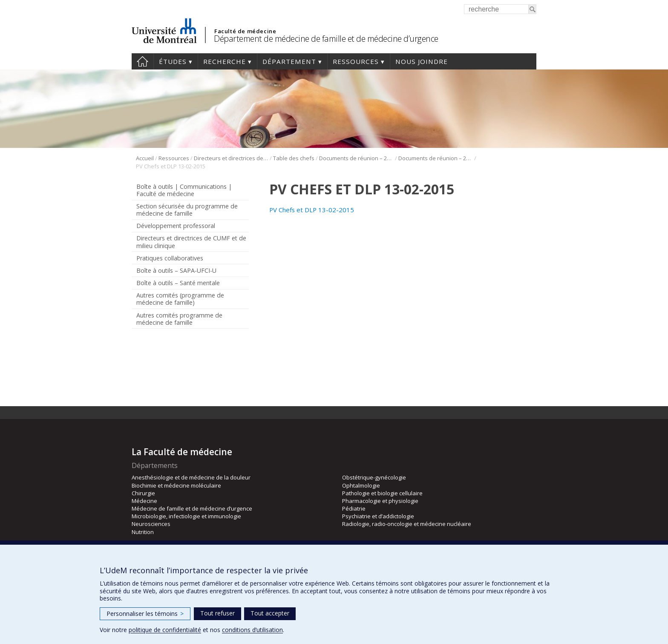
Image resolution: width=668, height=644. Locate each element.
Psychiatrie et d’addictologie (378, 516)
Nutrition (143, 532)
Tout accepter (270, 613)
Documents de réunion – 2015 (356, 158)
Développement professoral (176, 226)
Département (289, 61)
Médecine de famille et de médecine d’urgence (192, 508)
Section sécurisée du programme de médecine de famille (187, 210)
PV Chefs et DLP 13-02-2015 (312, 210)
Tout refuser (217, 613)
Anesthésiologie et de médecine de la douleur (191, 477)
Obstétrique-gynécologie (374, 477)
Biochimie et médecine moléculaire (176, 485)
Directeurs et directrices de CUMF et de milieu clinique (231, 158)
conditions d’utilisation (252, 630)
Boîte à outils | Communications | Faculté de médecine (184, 190)
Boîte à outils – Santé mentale (178, 283)
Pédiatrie (354, 508)
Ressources (356, 61)
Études (173, 61)
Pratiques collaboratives (170, 258)
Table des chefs (294, 158)
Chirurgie (143, 493)
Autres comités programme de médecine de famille (179, 319)
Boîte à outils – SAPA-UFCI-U (176, 270)
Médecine (144, 501)
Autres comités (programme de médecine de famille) (180, 299)
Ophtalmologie (361, 485)
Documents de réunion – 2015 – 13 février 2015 (436, 158)
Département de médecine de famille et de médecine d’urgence (326, 39)
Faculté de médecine (245, 31)
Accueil (143, 61)
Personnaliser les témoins (145, 614)
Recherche (225, 61)
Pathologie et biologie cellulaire (382, 493)
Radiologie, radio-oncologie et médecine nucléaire (407, 524)
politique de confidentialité (165, 630)
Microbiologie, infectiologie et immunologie (186, 516)
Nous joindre (422, 61)
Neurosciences (151, 524)
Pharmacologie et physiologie (380, 501)
